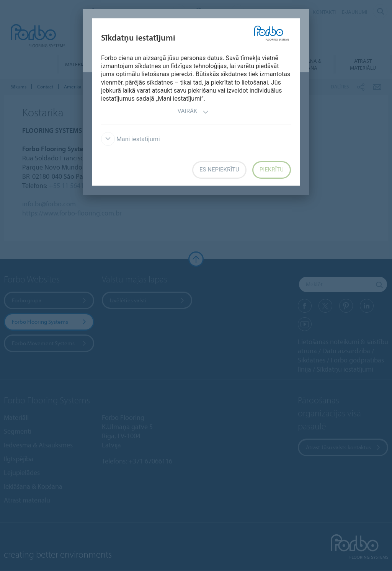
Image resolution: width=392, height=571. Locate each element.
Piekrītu (272, 170)
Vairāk (193, 112)
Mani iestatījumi (131, 139)
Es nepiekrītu (219, 170)
